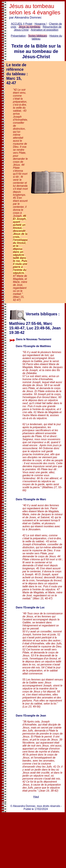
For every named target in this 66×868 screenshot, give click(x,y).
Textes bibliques (38, 36)
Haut (36, 797)
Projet (29, 24)
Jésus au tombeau (30, 27)
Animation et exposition (44, 30)
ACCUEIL (17, 24)
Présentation (18, 36)
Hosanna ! (41, 24)
